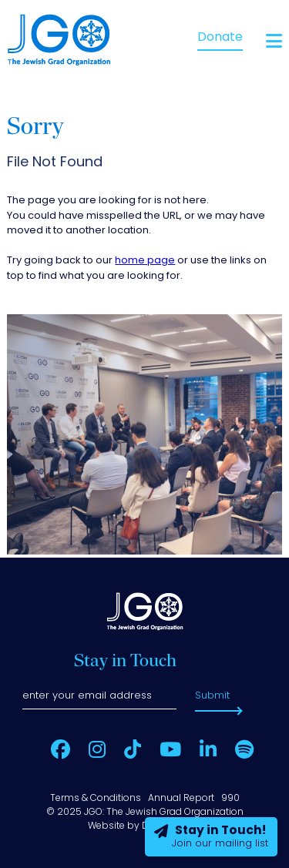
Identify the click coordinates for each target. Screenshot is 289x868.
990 (230, 799)
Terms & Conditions (96, 799)
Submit (212, 696)
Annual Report (181, 799)
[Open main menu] (274, 41)
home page (145, 261)
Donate (220, 38)
